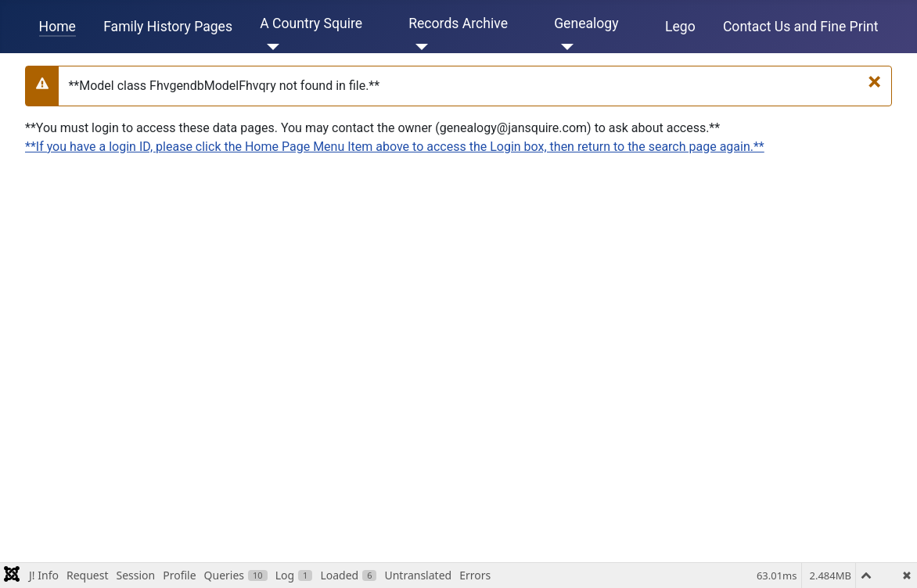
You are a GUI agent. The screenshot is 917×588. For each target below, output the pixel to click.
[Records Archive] (418, 47)
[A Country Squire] (270, 47)
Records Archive (458, 23)
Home (58, 27)
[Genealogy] (564, 47)
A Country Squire (311, 23)
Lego (680, 27)
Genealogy (586, 23)
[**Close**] (874, 81)
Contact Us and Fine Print (801, 27)
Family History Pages (168, 27)
